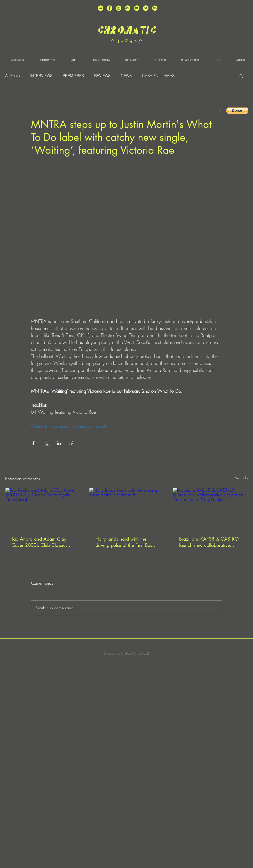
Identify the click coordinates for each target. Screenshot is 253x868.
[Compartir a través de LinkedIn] (59, 443)
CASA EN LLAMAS (158, 76)
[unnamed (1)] (137, 8)
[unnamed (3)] (119, 8)
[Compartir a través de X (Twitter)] (46, 443)
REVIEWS (102, 76)
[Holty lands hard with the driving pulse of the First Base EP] (127, 509)
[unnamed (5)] (146, 8)
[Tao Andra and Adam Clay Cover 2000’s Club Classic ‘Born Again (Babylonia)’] (43, 509)
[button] (241, 76)
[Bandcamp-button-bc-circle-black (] (128, 8)
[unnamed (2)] (101, 8)
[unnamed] (155, 8)
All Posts (13, 76)
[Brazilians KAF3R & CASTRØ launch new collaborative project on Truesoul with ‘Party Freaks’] (210, 509)
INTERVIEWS (41, 76)
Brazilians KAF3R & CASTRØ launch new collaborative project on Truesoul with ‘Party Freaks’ (209, 542)
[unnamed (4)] (110, 8)
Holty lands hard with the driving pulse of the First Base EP (125, 542)
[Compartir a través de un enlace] (71, 443)
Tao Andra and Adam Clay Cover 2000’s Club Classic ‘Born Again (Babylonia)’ (39, 542)
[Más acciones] (219, 110)
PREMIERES (73, 76)
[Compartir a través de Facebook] (33, 443)
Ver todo (242, 478)
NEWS (126, 76)
